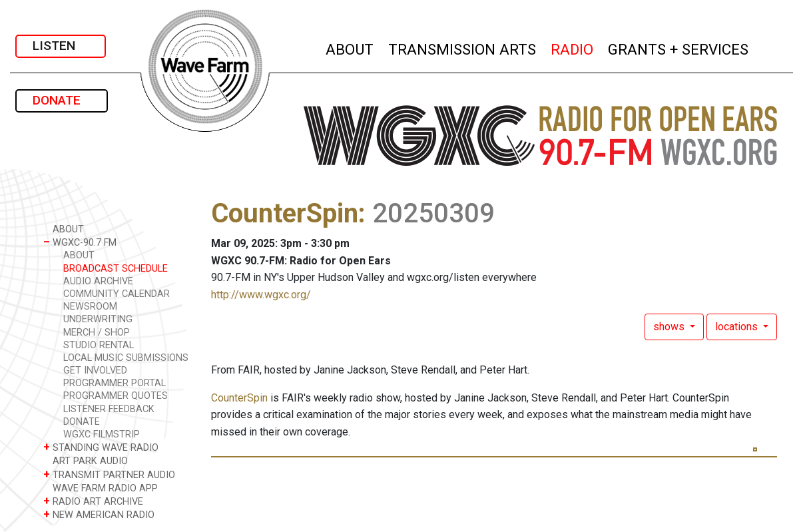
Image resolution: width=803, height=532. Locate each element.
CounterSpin (285, 213)
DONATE (62, 100)
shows (670, 327)
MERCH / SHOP (97, 333)
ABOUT (350, 48)
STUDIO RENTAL (99, 345)
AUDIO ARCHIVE (98, 281)
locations (738, 327)
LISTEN (61, 46)
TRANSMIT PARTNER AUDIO (109, 474)
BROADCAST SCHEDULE (116, 269)
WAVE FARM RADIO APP (101, 488)
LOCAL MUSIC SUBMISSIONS (126, 358)
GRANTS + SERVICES (679, 48)
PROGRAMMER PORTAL (115, 383)
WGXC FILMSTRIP (102, 434)
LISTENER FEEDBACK (109, 409)
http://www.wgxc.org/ (261, 295)
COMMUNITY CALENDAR (117, 294)
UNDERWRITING (98, 319)
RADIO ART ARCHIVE (93, 501)
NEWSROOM (90, 307)
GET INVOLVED (95, 371)
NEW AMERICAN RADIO (99, 514)
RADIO (573, 48)
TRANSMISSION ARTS (463, 48)
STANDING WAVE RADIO (101, 447)
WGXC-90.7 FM (80, 242)
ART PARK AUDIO (86, 460)
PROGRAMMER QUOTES (116, 396)
